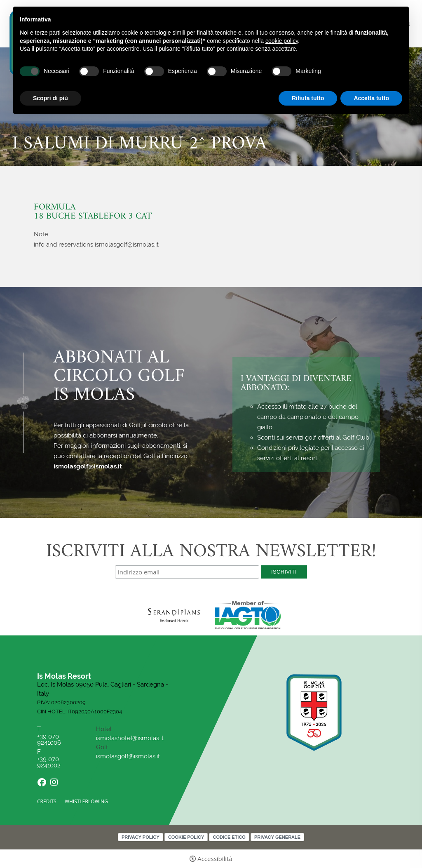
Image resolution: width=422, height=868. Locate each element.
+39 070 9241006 (50, 740)
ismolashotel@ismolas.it (130, 738)
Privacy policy (141, 837)
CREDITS (47, 801)
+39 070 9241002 (49, 762)
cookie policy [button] (282, 41)
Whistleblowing (86, 801)
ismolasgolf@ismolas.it (88, 466)
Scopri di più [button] (50, 98)
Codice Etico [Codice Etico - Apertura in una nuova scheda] (229, 837)
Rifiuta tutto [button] (308, 98)
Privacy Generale (277, 837)
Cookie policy (186, 837)
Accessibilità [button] (215, 859)
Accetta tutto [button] (371, 98)
